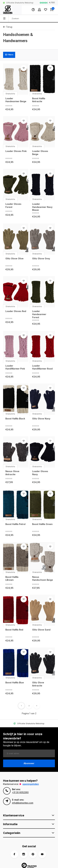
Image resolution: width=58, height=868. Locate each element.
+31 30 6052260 (20, 792)
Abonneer (29, 763)
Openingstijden (31, 784)
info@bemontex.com (23, 803)
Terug (8, 27)
